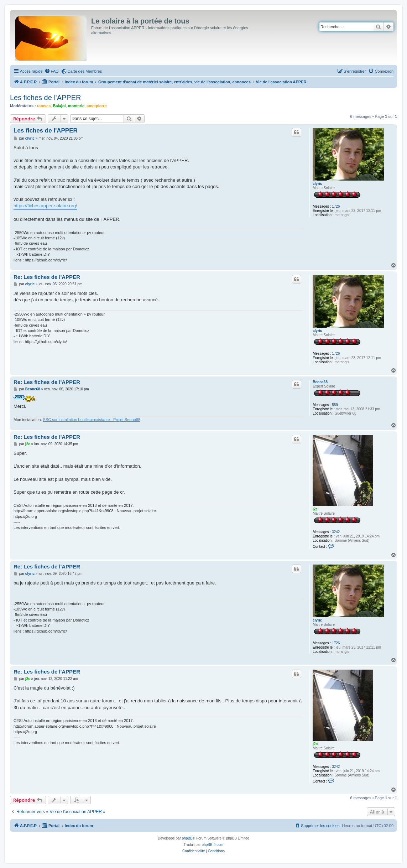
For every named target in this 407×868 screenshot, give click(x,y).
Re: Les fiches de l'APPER (47, 277)
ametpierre (96, 106)
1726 (336, 206)
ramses (44, 106)
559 (335, 405)
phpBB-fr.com (213, 845)
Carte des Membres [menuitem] (85, 71)
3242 (336, 532)
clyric (317, 184)
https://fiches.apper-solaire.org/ (45, 206)
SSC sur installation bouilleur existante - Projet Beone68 (92, 420)
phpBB (187, 838)
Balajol (59, 106)
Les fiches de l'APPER (45, 98)
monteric (76, 106)
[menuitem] (52, 71)
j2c (315, 509)
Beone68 (320, 382)
